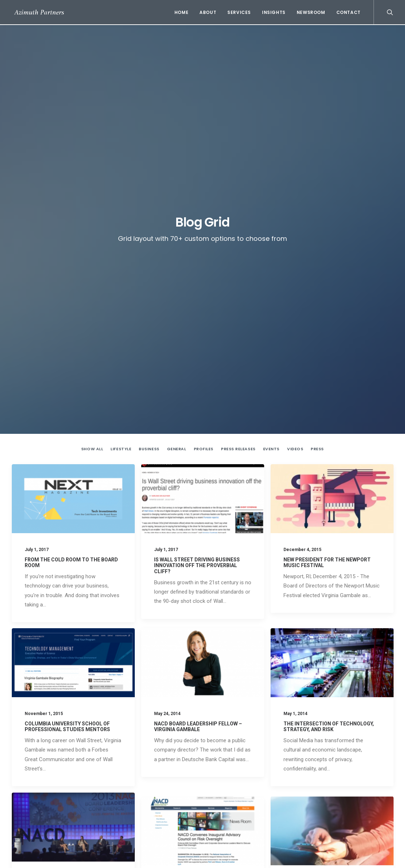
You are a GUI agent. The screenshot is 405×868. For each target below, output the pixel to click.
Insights (274, 12)
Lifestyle (121, 173)
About (208, 12)
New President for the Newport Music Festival (262, 803)
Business (149, 173)
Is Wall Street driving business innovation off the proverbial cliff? (197, 289)
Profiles (204, 173)
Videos (295, 173)
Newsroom (311, 12)
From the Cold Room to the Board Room (256, 764)
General (177, 173)
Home (181, 12)
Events (271, 173)
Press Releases (238, 173)
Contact (349, 12)
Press (317, 173)
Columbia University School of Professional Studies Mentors (67, 467)
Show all (92, 173)
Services (239, 12)
